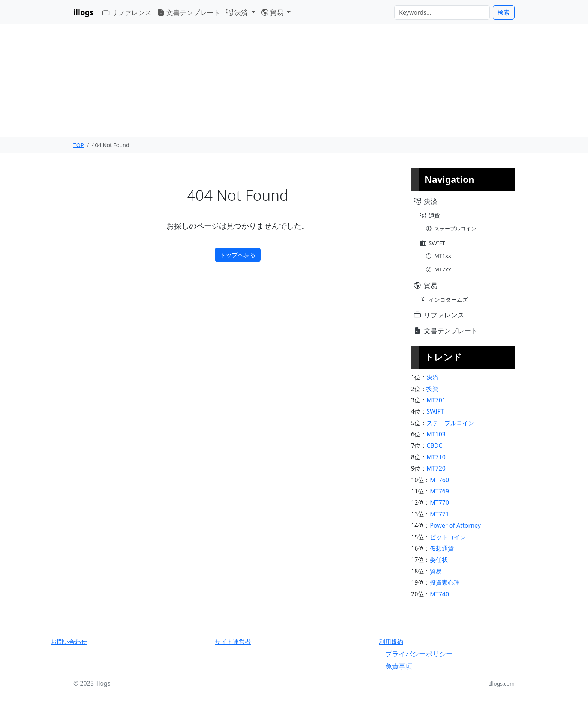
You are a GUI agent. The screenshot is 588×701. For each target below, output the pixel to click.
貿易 (436, 571)
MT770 (439, 502)
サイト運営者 (233, 642)
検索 (504, 12)
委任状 (439, 560)
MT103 (436, 434)
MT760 (439, 480)
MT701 (436, 400)
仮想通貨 (442, 548)
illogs (83, 12)
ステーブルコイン (450, 423)
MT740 (439, 594)
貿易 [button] (273, 12)
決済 (432, 377)
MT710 (436, 457)
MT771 (439, 514)
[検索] (442, 12)
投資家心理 (445, 582)
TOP (79, 145)
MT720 (436, 468)
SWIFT (435, 411)
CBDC (434, 445)
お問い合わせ (69, 642)
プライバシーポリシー (419, 654)
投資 (432, 389)
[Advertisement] (294, 81)
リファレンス (127, 12)
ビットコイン (448, 537)
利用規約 (391, 642)
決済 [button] (238, 12)
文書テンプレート (189, 12)
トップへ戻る (238, 255)
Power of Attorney (455, 525)
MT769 (439, 491)
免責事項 (399, 666)
